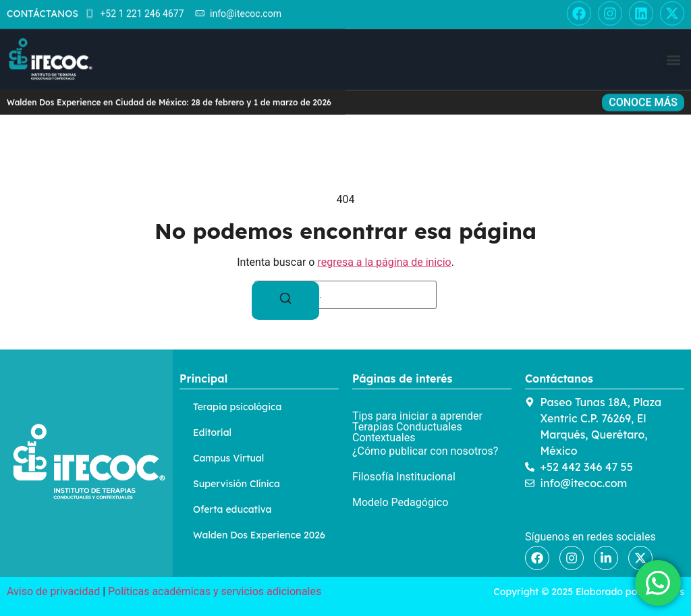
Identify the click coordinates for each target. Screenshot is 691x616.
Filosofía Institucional (404, 477)
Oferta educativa (232, 509)
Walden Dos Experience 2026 (259, 535)
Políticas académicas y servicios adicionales (215, 591)
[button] (673, 48)
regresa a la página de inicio (384, 262)
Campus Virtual (228, 458)
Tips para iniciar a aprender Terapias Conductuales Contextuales (417, 427)
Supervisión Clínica (237, 484)
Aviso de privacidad (53, 591)
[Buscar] (285, 301)
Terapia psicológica (237, 407)
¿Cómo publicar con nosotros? (425, 451)
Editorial (212, 432)
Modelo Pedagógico (400, 502)
